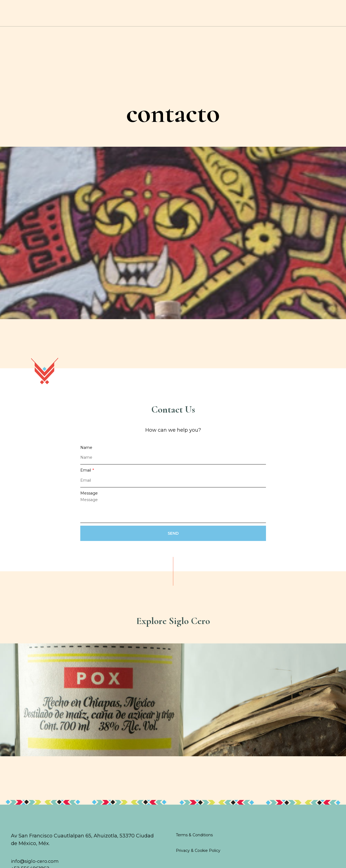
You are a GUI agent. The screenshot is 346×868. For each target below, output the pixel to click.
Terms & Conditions (194, 842)
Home (25, 16)
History (91, 16)
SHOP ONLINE (284, 16)
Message (89, 503)
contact (312, 16)
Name (86, 457)
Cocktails (57, 16)
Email (86, 480)
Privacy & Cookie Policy (198, 858)
